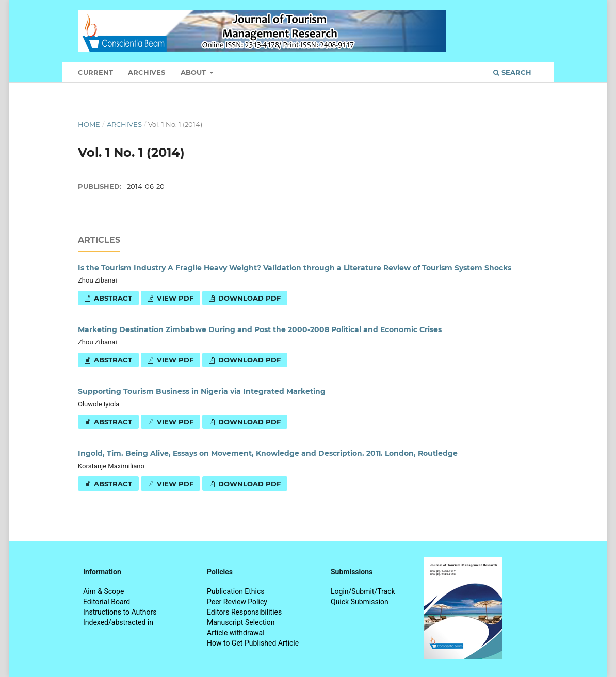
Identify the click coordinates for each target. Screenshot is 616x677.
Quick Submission (360, 602)
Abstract (112, 298)
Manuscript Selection (241, 622)
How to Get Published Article (253, 643)
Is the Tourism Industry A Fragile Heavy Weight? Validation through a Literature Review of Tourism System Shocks (295, 268)
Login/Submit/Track (363, 591)
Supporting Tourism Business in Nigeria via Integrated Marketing (202, 391)
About (194, 72)
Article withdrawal (236, 633)
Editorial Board (107, 602)
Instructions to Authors (120, 612)
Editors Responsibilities (244, 612)
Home (89, 124)
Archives (147, 72)
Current (95, 72)
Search (512, 72)
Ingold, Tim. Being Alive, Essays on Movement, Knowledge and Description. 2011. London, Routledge (268, 453)
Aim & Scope (103, 591)
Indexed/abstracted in (118, 622)
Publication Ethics (236, 591)
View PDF (174, 298)
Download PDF (248, 298)
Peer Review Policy (237, 602)
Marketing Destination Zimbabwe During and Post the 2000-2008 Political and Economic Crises (260, 329)
